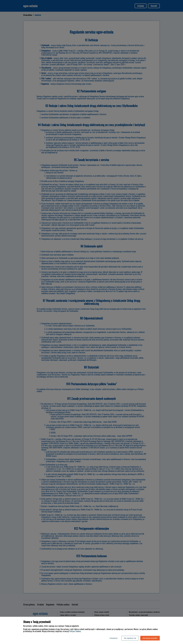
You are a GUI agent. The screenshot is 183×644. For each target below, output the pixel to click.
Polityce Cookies (75, 631)
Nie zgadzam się (130, 638)
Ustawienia (113, 638)
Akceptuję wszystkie (150, 638)
